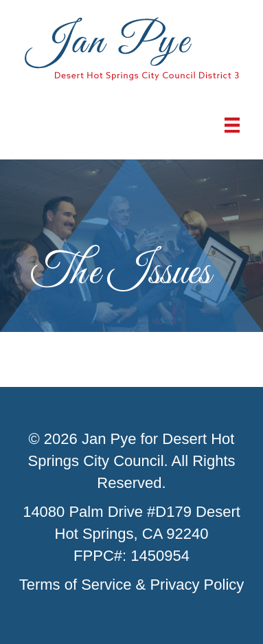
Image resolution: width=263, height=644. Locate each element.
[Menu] (232, 125)
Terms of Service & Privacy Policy (132, 585)
